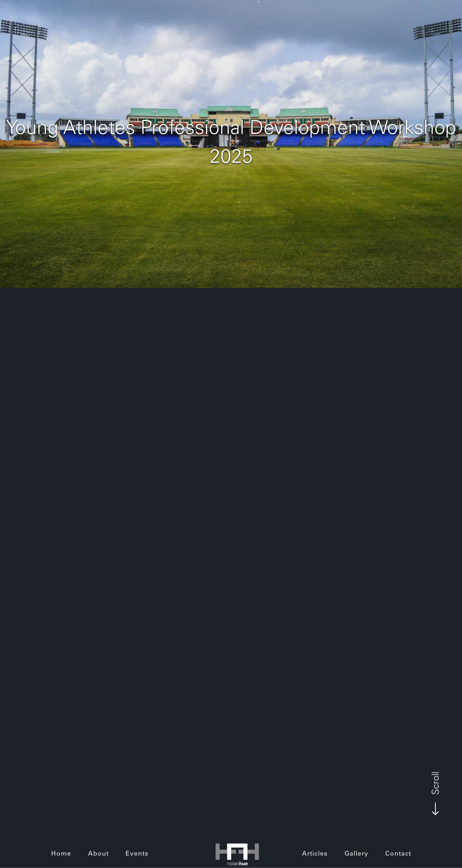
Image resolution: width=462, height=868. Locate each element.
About (98, 854)
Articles (315, 854)
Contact (398, 854)
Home (61, 854)
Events (137, 854)
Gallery (356, 854)
